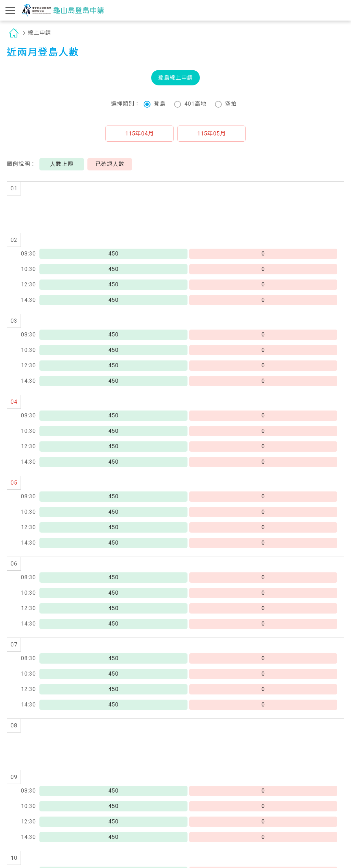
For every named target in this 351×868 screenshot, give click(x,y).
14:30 (28, 300)
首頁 (14, 33)
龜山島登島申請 (63, 10)
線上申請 (39, 33)
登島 (155, 104)
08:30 (28, 254)
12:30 (28, 284)
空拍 (226, 104)
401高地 (190, 104)
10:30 (28, 269)
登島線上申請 (175, 78)
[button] (140, 134)
